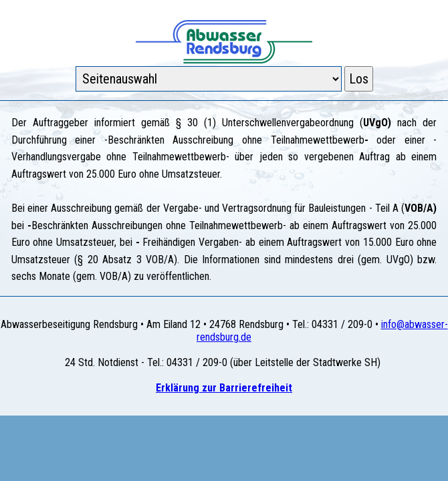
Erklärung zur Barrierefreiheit (224, 388)
